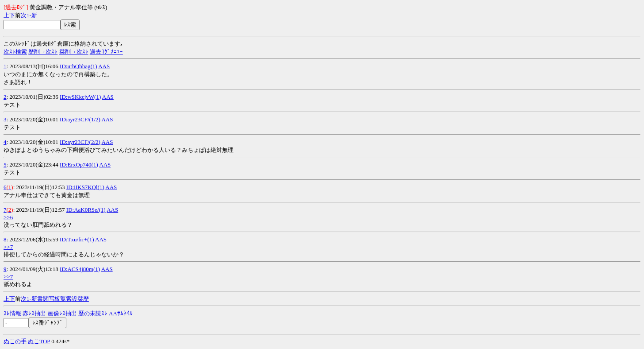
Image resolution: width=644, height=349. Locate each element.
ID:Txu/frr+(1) (77, 239)
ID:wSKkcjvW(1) (80, 97)
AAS (104, 66)
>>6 (8, 217)
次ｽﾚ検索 (15, 52)
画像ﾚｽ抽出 (62, 313)
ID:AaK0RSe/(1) (86, 210)
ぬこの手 (15, 341)
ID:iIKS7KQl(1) (85, 187)
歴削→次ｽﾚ (43, 52)
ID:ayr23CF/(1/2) (80, 119)
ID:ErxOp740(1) (79, 165)
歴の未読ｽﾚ (93, 313)
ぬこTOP (39, 341)
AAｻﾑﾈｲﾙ (121, 313)
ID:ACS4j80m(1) (80, 269)
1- (29, 15)
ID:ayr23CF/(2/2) (80, 142)
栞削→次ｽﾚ (74, 52)
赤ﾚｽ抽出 (34, 313)
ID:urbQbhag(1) (78, 66)
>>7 (8, 247)
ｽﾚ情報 (12, 313)
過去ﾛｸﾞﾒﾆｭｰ (106, 52)
